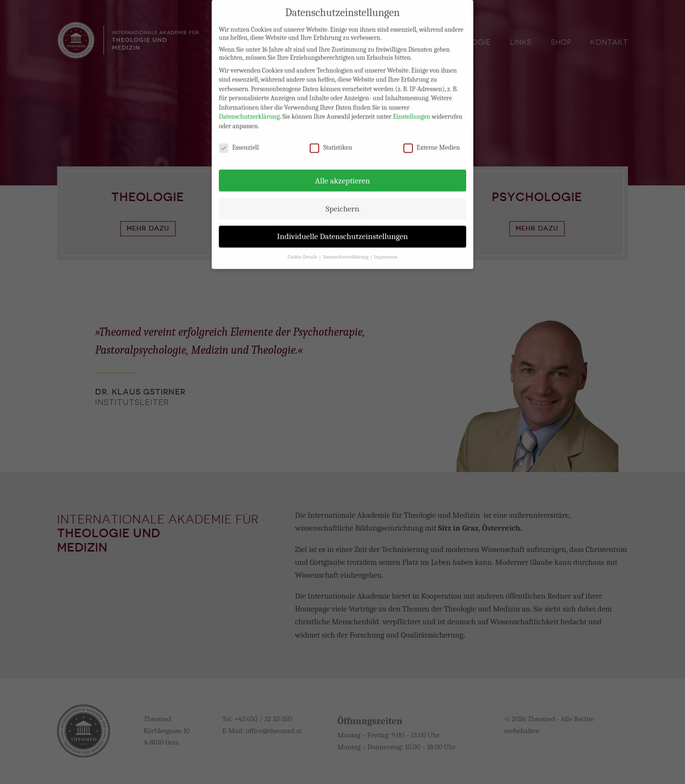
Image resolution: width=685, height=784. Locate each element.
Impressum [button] (386, 250)
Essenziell (239, 140)
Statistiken (331, 140)
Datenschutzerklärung (249, 109)
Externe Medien (432, 140)
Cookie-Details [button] (303, 250)
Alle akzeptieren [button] (342, 173)
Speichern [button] (342, 201)
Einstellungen (412, 109)
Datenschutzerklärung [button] (346, 250)
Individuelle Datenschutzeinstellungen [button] (342, 229)
